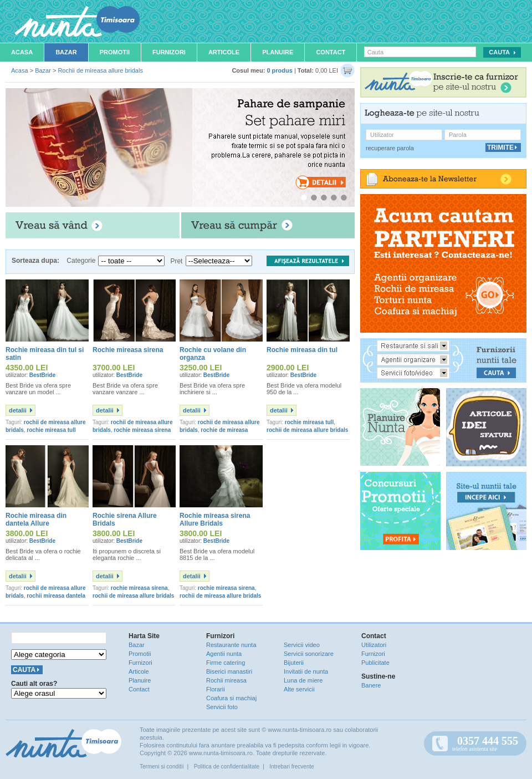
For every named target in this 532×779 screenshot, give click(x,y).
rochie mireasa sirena (142, 430)
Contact (331, 52)
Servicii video (302, 645)
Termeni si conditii (162, 767)
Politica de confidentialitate (227, 767)
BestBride (42, 375)
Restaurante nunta (231, 645)
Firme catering (226, 663)
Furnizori (169, 52)
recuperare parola (390, 148)
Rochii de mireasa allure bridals (100, 70)
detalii (18, 410)
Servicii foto (222, 707)
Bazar (66, 52)
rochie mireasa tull (51, 430)
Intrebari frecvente (292, 767)
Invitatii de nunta (306, 671)
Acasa (22, 52)
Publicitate (375, 663)
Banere (371, 685)
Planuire (278, 52)
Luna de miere (303, 680)
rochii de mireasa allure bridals (307, 430)
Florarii (216, 689)
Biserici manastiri (229, 671)
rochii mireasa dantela (56, 596)
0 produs (279, 70)
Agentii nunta (224, 654)
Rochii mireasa (226, 680)
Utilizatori (374, 645)
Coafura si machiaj (231, 698)
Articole (224, 52)
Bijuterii (294, 663)
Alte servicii (299, 689)
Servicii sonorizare (309, 654)
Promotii (115, 52)
